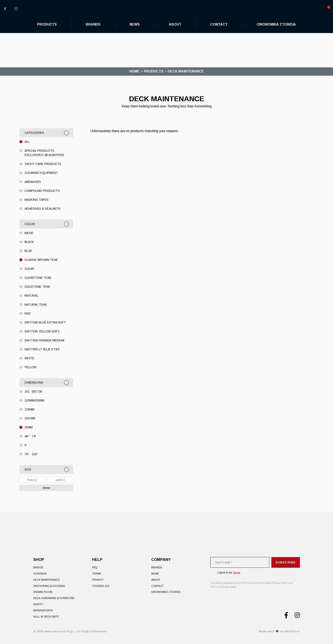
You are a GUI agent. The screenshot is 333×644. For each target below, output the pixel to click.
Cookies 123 (101, 586)
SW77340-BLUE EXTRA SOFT (45, 322)
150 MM (30, 418)
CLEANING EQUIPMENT (41, 173)
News (155, 574)
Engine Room (43, 592)
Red (28, 313)
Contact (157, 586)
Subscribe (286, 562)
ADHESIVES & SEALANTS (42, 209)
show (46, 488)
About (156, 580)
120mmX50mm (34, 400)
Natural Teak (36, 305)
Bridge (38, 567)
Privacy (98, 580)
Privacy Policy (280, 583)
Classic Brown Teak (41, 260)
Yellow (31, 367)
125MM (29, 409)
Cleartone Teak (38, 278)
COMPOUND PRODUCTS (42, 191)
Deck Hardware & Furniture (54, 598)
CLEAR (29, 269)
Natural (31, 296)
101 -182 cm (33, 391)
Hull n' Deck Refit (46, 617)
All (27, 142)
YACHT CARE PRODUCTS (43, 164)
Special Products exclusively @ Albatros (44, 153)
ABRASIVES (33, 182)
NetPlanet (292, 631)
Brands (157, 567)
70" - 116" (31, 454)
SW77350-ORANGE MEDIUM (44, 340)
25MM (29, 427)
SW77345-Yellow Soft (42, 331)
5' (26, 445)
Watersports (43, 611)
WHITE (29, 358)
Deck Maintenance (47, 580)
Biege (29, 233)
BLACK (29, 242)
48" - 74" (30, 436)
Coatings (40, 574)
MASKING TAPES (36, 200)
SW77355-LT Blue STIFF (42, 349)
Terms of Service (220, 587)
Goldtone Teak (37, 287)
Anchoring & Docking (49, 586)
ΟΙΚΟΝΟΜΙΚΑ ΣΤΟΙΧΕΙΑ (166, 592)
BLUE (28, 251)
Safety (38, 604)
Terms (97, 574)
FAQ (95, 567)
